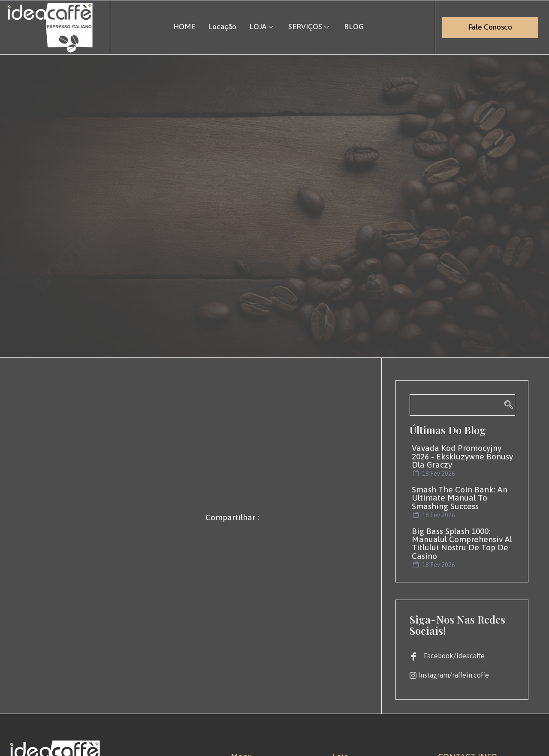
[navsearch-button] (462, 405)
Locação (222, 27)
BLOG (354, 27)
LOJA (262, 27)
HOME (184, 27)
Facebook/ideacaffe (447, 656)
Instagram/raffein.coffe (449, 675)
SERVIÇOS (310, 27)
